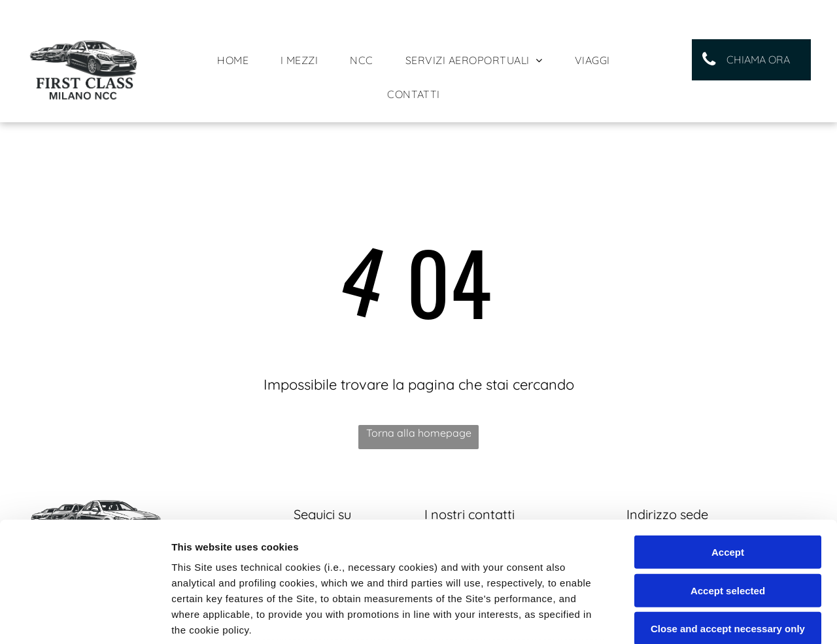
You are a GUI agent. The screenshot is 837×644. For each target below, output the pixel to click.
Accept (728, 442)
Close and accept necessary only (728, 519)
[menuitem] (238, 60)
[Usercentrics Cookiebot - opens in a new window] (85, 619)
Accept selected (728, 480)
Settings (665, 618)
